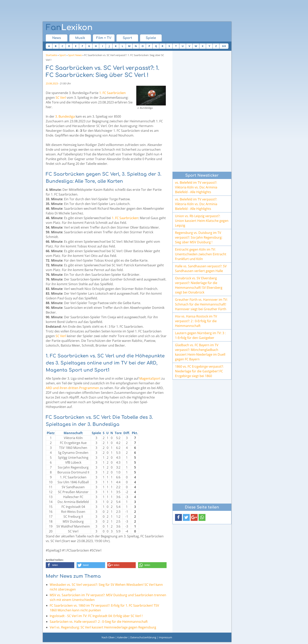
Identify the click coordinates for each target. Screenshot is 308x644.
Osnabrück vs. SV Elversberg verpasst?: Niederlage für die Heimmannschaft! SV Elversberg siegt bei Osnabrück (199, 285)
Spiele (151, 38)
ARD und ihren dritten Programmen (72, 388)
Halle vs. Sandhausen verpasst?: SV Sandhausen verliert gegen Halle (201, 268)
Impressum (165, 637)
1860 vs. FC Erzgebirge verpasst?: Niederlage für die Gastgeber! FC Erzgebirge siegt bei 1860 (199, 371)
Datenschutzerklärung (143, 637)
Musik (80, 38)
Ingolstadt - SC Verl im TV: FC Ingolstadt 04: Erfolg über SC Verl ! (96, 616)
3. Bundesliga (65, 116)
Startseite (51, 55)
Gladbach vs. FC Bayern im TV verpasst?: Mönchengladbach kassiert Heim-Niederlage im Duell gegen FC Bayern (200, 352)
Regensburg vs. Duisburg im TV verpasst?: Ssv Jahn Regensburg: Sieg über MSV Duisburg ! (199, 237)
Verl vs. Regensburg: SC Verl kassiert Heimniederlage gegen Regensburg (103, 627)
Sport (127, 38)
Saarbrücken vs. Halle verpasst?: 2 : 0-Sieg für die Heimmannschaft (99, 622)
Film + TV (104, 38)
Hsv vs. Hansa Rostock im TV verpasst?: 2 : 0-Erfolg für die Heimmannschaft (196, 321)
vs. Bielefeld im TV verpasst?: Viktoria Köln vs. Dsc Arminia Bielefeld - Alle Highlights (196, 187)
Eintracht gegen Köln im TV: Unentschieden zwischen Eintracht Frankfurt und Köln (201, 254)
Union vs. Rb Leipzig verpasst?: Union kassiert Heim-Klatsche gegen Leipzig (202, 221)
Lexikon (69, 28)
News (57, 38)
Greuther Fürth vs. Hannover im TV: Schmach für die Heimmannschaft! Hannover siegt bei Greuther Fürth (201, 304)
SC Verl (61, 98)
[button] (60, 565)
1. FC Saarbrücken (112, 93)
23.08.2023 (52, 83)
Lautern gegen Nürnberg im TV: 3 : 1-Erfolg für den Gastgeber (200, 335)
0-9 (224, 46)
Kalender (122, 637)
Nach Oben (108, 637)
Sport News (75, 55)
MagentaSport (150, 378)
